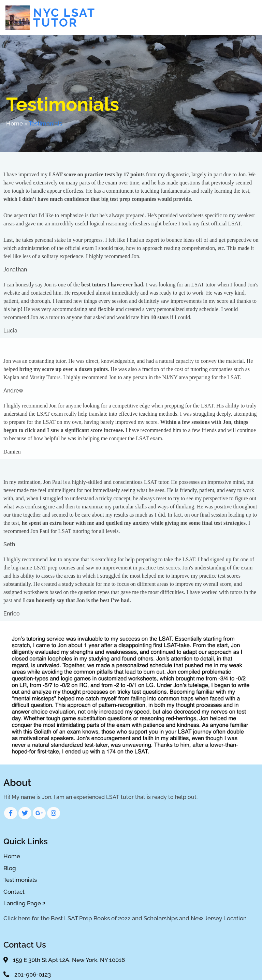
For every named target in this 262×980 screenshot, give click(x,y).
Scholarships (161, 919)
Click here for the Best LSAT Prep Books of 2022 (67, 919)
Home (14, 124)
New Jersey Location (219, 919)
